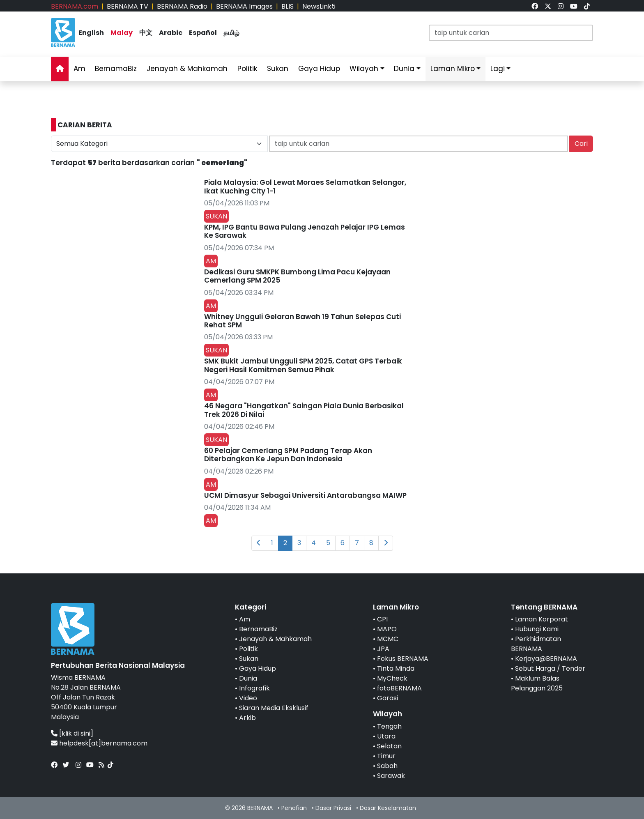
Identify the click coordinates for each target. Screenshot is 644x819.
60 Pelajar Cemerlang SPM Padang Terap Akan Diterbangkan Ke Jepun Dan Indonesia (288, 455)
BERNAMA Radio (182, 6)
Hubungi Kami (537, 629)
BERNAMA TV (128, 6)
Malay (122, 33)
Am (79, 69)
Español (203, 33)
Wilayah (364, 69)
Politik (247, 69)
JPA (383, 649)
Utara (386, 736)
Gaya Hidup (319, 69)
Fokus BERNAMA (403, 659)
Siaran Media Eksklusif (274, 708)
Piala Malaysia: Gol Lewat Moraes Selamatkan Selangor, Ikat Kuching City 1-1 (305, 186)
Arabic (171, 33)
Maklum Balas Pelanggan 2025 (537, 683)
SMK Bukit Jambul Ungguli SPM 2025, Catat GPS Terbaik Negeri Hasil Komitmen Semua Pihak (303, 365)
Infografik (254, 688)
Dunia (404, 69)
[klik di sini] (76, 733)
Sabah (387, 766)
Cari (581, 144)
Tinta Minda (396, 668)
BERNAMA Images (244, 6)
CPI (382, 619)
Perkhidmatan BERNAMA (536, 644)
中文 (146, 33)
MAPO (387, 629)
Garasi (388, 698)
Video (248, 698)
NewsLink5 (319, 6)
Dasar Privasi (333, 808)
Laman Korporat (542, 619)
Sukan (278, 69)
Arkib (247, 718)
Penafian (294, 808)
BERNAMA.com (75, 6)
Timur (386, 756)
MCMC (388, 639)
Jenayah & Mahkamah (187, 69)
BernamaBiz (116, 69)
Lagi (498, 69)
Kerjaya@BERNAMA (546, 659)
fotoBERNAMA (399, 688)
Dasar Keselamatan (388, 808)
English (91, 33)
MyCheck (392, 678)
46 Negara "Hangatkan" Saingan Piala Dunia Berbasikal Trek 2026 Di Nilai (304, 410)
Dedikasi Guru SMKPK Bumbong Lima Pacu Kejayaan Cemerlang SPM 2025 (297, 276)
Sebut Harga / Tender (550, 668)
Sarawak (391, 776)
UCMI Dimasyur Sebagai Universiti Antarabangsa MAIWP (305, 495)
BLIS (287, 6)
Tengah (389, 726)
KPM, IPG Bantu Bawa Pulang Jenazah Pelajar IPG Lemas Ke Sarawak (305, 231)
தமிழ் (231, 33)
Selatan (389, 746)
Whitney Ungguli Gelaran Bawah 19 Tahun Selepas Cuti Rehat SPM (302, 321)
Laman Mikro (453, 69)
